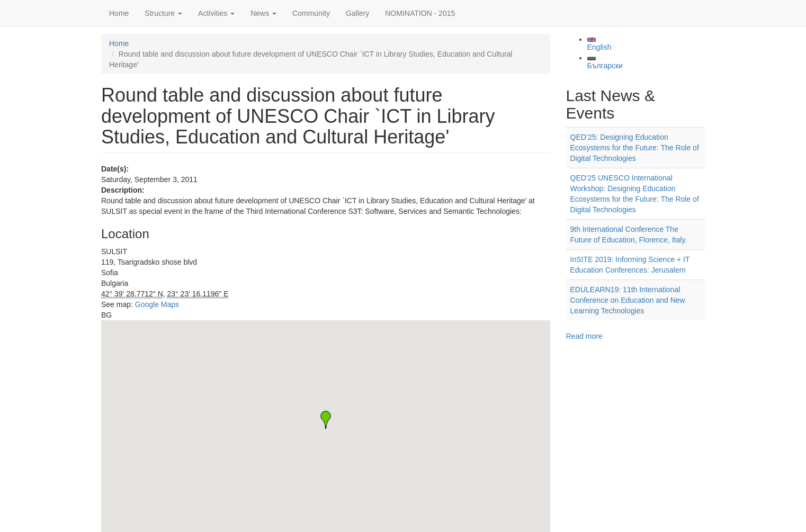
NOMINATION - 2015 (420, 13)
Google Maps (157, 304)
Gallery (357, 13)
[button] (326, 420)
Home (119, 13)
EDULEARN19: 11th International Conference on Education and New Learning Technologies (628, 300)
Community (311, 13)
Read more (584, 336)
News (263, 13)
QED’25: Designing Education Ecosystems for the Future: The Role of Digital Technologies (635, 148)
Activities (216, 13)
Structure (163, 13)
